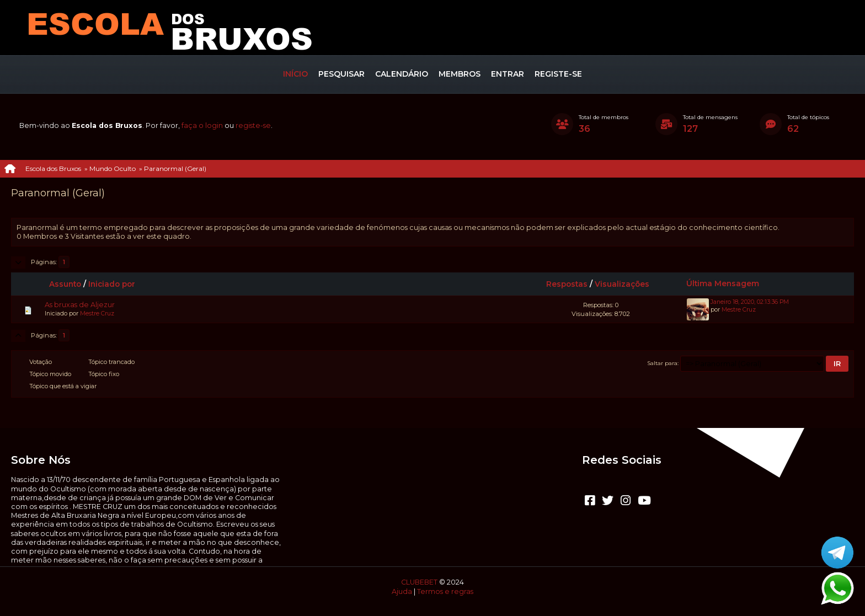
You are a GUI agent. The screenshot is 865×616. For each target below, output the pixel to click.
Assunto (65, 284)
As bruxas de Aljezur (80, 305)
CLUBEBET (419, 582)
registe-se (253, 125)
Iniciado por (112, 284)
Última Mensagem (723, 283)
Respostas (567, 284)
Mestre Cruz (97, 314)
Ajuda (402, 591)
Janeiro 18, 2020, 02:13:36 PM (750, 302)
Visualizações (627, 284)
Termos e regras (445, 591)
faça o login (202, 125)
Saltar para (663, 363)
